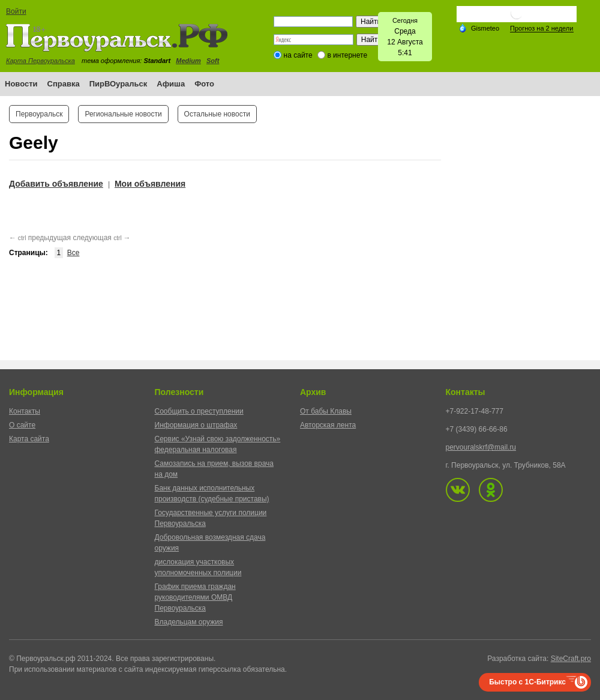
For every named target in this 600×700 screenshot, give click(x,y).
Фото (204, 84)
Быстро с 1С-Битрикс (527, 682)
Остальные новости (217, 114)
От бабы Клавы (326, 411)
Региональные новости (123, 114)
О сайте (22, 425)
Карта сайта (29, 439)
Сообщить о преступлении (199, 411)
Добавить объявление (56, 184)
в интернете (347, 55)
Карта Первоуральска (40, 61)
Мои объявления (150, 184)
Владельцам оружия (189, 622)
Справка (64, 84)
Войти (16, 11)
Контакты (25, 411)
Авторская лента (328, 425)
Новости (21, 84)
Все (73, 253)
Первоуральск (39, 114)
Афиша (171, 84)
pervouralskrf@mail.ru (481, 447)
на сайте (298, 55)
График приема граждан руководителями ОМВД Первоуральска (195, 597)
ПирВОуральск (118, 84)
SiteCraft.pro (571, 659)
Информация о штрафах (196, 425)
